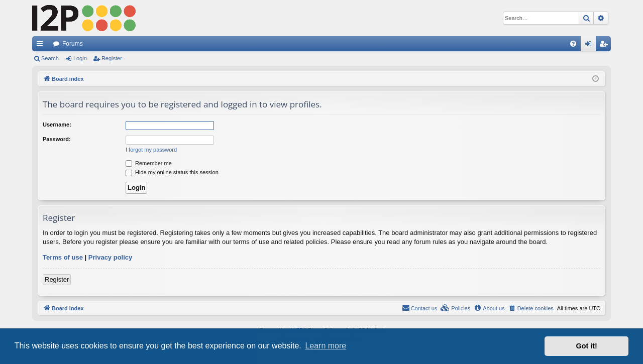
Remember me (149, 163)
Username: (57, 125)
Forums (73, 44)
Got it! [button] (587, 346)
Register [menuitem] (606, 46)
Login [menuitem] (591, 46)
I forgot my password (151, 150)
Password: (57, 139)
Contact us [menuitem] (420, 308)
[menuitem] (573, 44)
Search (50, 58)
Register (112, 58)
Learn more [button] (326, 346)
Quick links (42, 46)
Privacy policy (110, 257)
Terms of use (63, 257)
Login (80, 58)
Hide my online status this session (172, 172)
